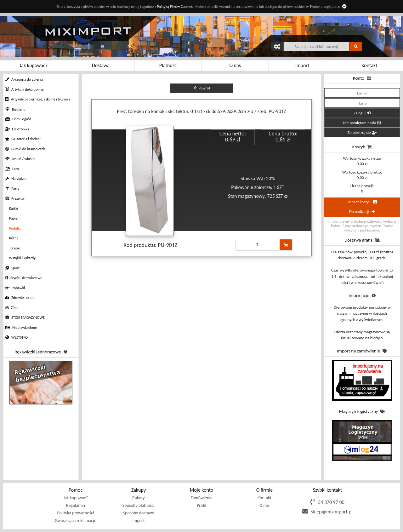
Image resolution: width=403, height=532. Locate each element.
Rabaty (138, 498)
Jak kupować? (76, 498)
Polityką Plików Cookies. (175, 7)
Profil (201, 505)
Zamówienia (201, 498)
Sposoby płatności (139, 505)
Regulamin (76, 505)
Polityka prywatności (76, 513)
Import (138, 521)
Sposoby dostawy (139, 513)
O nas (264, 505)
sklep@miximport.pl (332, 512)
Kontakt (264, 498)
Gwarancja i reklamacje (75, 521)
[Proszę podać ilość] (257, 245)
